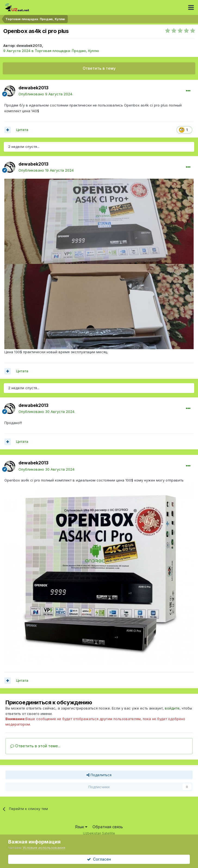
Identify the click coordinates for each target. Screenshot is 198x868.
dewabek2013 (29, 45)
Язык (81, 827)
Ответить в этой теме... (35, 746)
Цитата (22, 130)
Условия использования (44, 848)
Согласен (99, 859)
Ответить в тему (99, 68)
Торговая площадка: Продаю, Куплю (67, 51)
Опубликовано (45, 94)
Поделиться (99, 775)
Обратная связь (108, 827)
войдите (172, 708)
